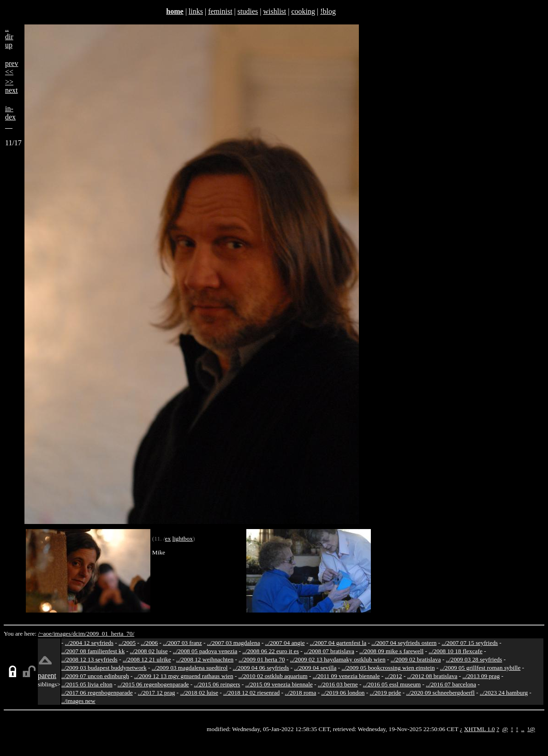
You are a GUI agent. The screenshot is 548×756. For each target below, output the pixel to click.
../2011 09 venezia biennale (346, 676)
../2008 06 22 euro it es (271, 651)
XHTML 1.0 (479, 729)
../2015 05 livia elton (87, 684)
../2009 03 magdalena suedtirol (190, 668)
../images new (78, 701)
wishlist (274, 11)
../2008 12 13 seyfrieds (89, 659)
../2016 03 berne (338, 684)
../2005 (127, 643)
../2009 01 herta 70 (262, 659)
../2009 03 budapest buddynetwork (104, 668)
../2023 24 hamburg (504, 693)
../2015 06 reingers (217, 684)
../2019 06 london (343, 693)
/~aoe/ (46, 634)
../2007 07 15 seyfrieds (470, 643)
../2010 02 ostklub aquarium (273, 676)
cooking (303, 11)
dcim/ (79, 634)
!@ (531, 729)
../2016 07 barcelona (451, 684)
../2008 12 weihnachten (205, 659)
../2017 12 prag (157, 693)
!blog (328, 11)
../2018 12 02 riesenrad (252, 693)
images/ (63, 634)
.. (523, 729)
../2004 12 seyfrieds (89, 643)
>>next (12, 86)
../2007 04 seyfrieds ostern (404, 643)
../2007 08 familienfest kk (93, 651)
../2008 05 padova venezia (205, 651)
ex (168, 539)
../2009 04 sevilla (316, 668)
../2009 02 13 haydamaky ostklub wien (338, 659)
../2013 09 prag (481, 676)
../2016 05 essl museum (392, 684)
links (196, 11)
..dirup (9, 37)
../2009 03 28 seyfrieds (474, 659)
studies (248, 11)
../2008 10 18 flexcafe (456, 651)
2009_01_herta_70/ (110, 634)
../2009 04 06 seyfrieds (261, 668)
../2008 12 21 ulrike (147, 659)
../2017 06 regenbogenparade (97, 693)
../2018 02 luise (199, 693)
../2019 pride (386, 693)
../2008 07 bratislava (329, 651)
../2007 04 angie (285, 643)
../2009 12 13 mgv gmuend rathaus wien (184, 676)
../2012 (394, 676)
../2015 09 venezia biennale (279, 684)
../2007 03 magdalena (234, 643)
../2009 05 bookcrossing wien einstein (388, 668)
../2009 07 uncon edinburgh (95, 676)
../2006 (149, 643)
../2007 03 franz (182, 643)
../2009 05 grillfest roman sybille (480, 668)
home (175, 11)
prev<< (12, 68)
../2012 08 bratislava (432, 676)
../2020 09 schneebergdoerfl (440, 693)
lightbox (182, 539)
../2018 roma (301, 693)
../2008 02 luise (149, 651)
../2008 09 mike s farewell (391, 651)
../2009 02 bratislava (416, 659)
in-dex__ (10, 117)
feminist (220, 11)
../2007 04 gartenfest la (338, 643)
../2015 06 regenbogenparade (153, 684)
